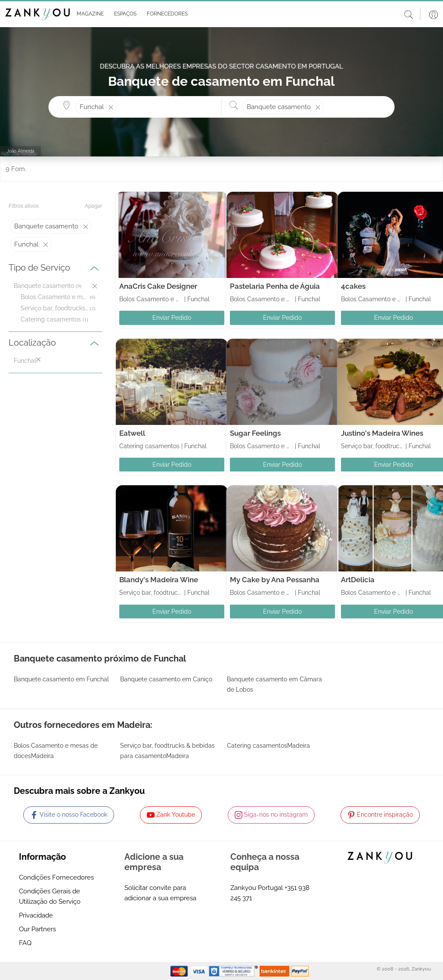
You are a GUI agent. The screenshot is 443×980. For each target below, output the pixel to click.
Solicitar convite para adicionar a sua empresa (160, 893)
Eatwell (132, 433)
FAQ (25, 943)
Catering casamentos (51, 319)
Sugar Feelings (255, 433)
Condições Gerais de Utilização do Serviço (50, 896)
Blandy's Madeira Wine (159, 580)
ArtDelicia (358, 580)
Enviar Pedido (172, 318)
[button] (88, 14)
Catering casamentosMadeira (268, 746)
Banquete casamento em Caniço (166, 679)
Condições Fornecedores (56, 877)
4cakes (353, 286)
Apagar (93, 206)
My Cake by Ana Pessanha (275, 580)
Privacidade (36, 915)
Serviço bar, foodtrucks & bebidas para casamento (54, 308)
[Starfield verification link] (234, 971)
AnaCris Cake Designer (158, 286)
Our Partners (37, 929)
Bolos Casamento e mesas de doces (54, 297)
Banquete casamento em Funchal (61, 679)
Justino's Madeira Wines (382, 433)
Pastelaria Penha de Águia (275, 286)
